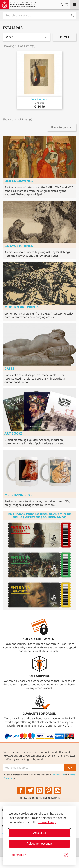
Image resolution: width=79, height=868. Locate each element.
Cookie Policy (47, 822)
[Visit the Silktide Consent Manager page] (66, 855)
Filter (65, 37)
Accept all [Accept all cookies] (39, 833)
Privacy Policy (58, 775)
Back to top (62, 128)
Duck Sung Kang (39, 99)
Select (26, 37)
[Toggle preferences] (18, 855)
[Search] (39, 15)
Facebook (21, 790)
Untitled (39, 103)
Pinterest (49, 790)
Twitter (30, 790)
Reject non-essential (40, 844)
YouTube (39, 790)
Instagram (58, 790)
